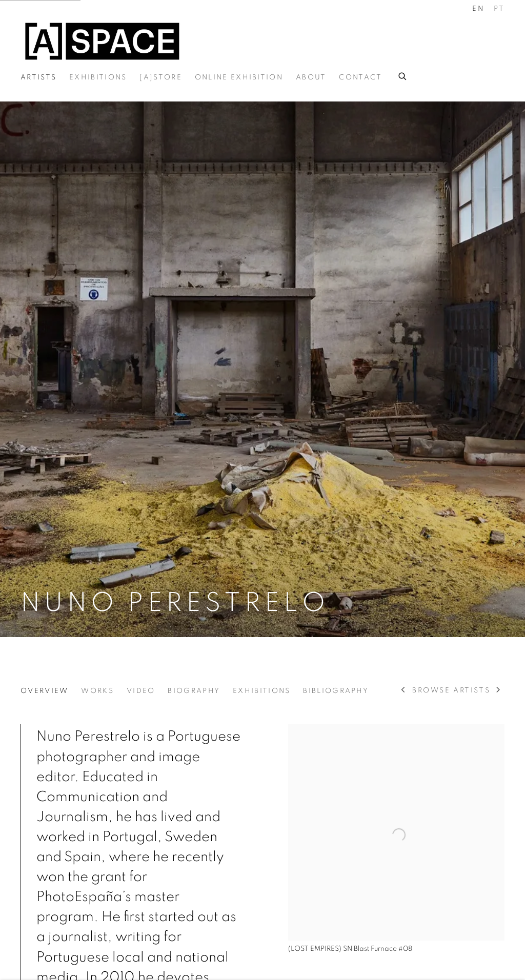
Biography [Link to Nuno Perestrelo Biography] (194, 691)
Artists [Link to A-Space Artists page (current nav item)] (38, 77)
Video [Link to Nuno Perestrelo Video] (141, 691)
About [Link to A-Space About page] (311, 77)
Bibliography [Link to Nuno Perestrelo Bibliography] (336, 691)
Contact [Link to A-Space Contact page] (360, 77)
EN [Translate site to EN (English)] (478, 9)
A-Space (103, 41)
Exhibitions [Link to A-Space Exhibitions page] (98, 77)
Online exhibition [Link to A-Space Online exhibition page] (239, 77)
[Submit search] (403, 75)
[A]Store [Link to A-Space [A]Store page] (160, 77)
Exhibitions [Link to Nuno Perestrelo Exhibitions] (261, 691)
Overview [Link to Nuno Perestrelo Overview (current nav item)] (44, 691)
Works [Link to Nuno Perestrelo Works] (97, 691)
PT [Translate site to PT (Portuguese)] (499, 9)
